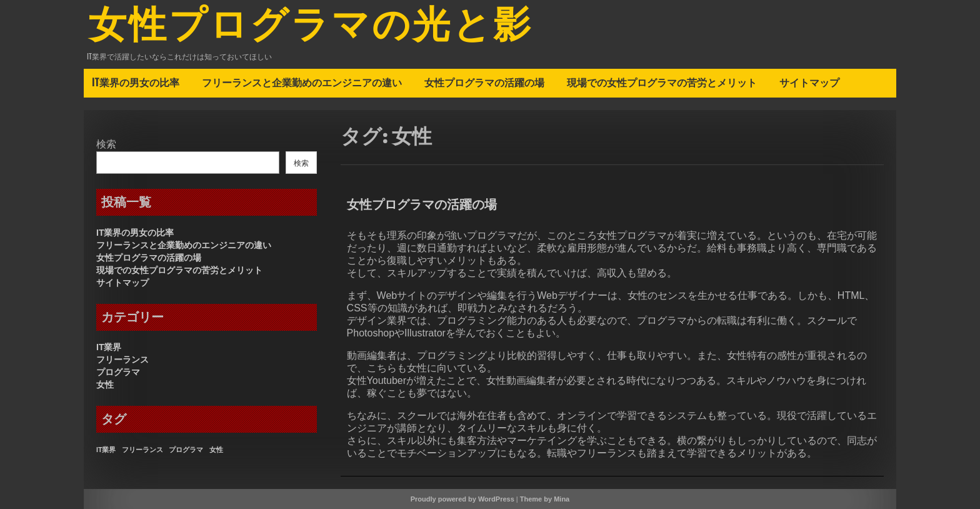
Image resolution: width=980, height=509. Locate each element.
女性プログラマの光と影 (311, 27)
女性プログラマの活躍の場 (484, 83)
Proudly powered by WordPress (462, 499)
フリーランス (122, 360)
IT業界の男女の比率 (136, 83)
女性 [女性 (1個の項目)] (216, 450)
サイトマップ (809, 83)
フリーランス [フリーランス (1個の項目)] (142, 450)
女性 (105, 385)
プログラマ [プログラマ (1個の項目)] (186, 450)
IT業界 (109, 347)
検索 (106, 144)
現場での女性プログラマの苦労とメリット (662, 83)
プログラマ (118, 372)
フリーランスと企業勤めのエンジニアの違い (302, 83)
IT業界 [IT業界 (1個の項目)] (106, 450)
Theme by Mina (545, 499)
